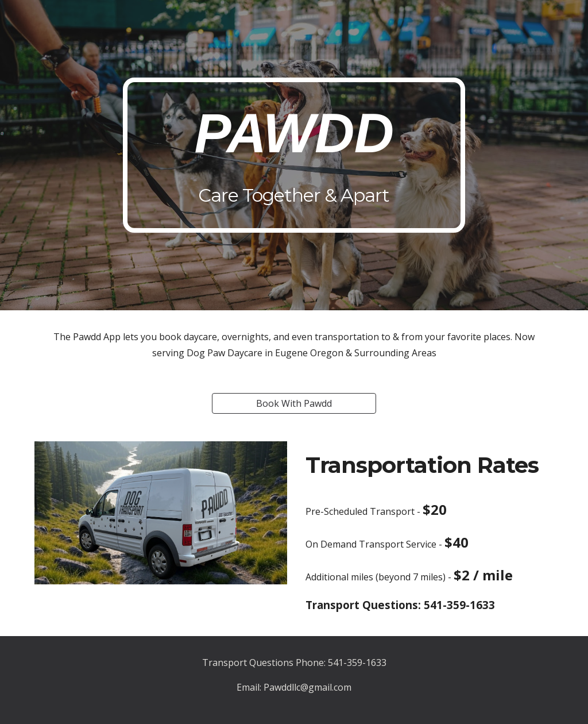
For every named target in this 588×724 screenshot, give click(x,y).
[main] (294, 155)
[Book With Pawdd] (294, 403)
